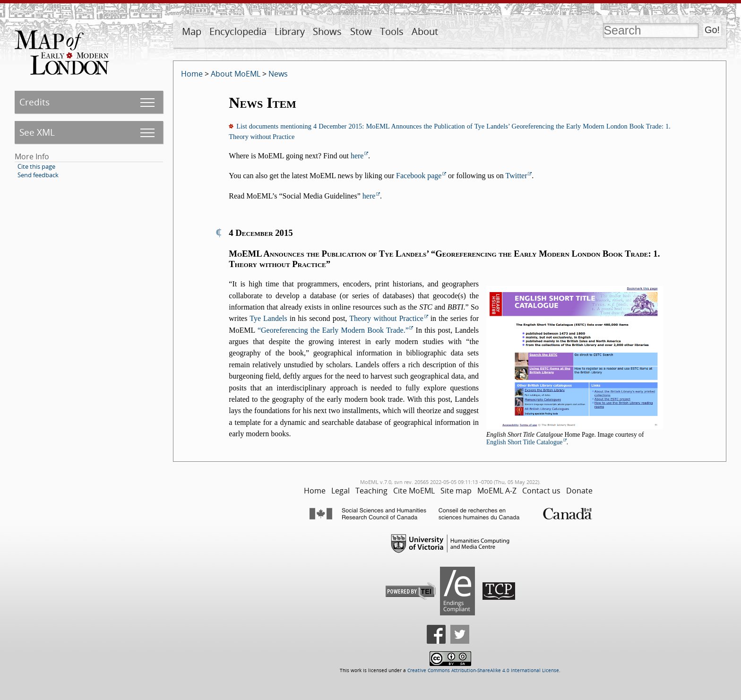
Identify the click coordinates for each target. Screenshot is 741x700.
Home (192, 74)
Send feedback (38, 175)
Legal (340, 491)
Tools (392, 31)
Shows (327, 31)
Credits (34, 102)
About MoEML (236, 74)
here (357, 156)
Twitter (517, 176)
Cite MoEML (414, 491)
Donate (579, 491)
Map (192, 31)
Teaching (371, 491)
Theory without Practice (386, 318)
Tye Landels (268, 318)
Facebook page (419, 176)
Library (290, 31)
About (425, 31)
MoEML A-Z (497, 491)
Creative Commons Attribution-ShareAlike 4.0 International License (483, 670)
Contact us (541, 491)
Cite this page (36, 166)
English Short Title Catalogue (524, 442)
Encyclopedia (238, 31)
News (278, 74)
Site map (456, 491)
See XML (37, 132)
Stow (361, 31)
